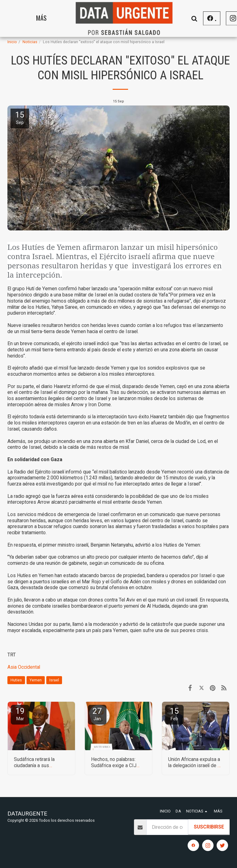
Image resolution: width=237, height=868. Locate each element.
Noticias (30, 42)
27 (97, 714)
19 (20, 714)
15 (174, 714)
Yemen (36, 680)
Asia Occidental (24, 667)
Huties (16, 680)
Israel (54, 680)
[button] (217, 18)
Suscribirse (209, 827)
